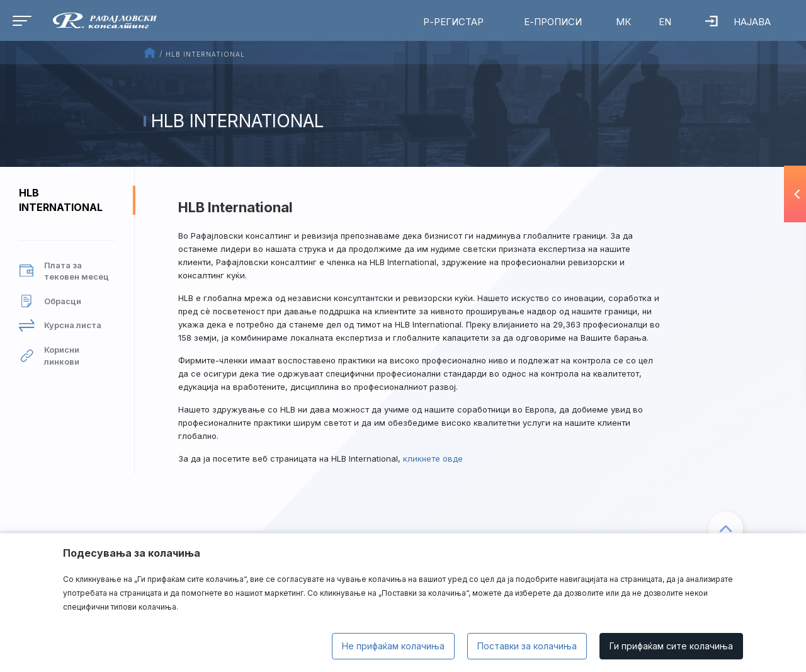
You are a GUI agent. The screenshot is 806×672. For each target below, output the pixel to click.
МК (623, 22)
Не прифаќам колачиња (393, 646)
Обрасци (50, 301)
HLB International (61, 200)
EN (665, 22)
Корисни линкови (49, 356)
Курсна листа (60, 325)
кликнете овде (433, 458)
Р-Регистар (453, 22)
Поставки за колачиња (527, 646)
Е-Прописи (553, 22)
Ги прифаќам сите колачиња (671, 646)
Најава (738, 22)
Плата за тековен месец (64, 271)
